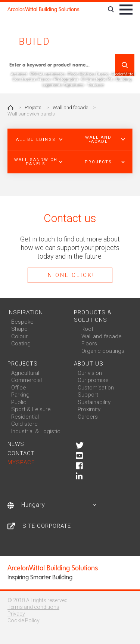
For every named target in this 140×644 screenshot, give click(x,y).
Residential (25, 417)
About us (89, 364)
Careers (88, 417)
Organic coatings (103, 351)
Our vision (90, 373)
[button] (39, 140)
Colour (19, 336)
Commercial (27, 380)
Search (125, 65)
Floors (89, 343)
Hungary (59, 505)
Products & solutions (93, 316)
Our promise (93, 380)
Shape (19, 329)
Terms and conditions (33, 607)
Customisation (96, 388)
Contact (21, 453)
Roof (87, 329)
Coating (21, 343)
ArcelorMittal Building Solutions (43, 9)
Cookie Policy (24, 620)
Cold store (24, 424)
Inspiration (25, 312)
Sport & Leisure (31, 409)
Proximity (89, 409)
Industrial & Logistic (36, 431)
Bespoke (22, 322)
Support (88, 395)
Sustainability (94, 402)
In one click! (70, 275)
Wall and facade (70, 107)
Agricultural (25, 373)
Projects (33, 107)
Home (10, 108)
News (16, 444)
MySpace (21, 462)
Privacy (16, 614)
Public (19, 402)
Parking (20, 395)
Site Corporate (47, 526)
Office (19, 388)
